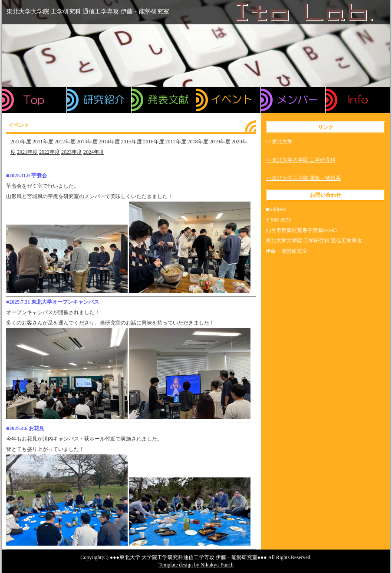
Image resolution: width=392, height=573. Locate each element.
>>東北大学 (279, 142)
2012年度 (65, 142)
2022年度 (49, 152)
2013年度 (87, 142)
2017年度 (176, 142)
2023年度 (72, 152)
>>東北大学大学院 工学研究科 (301, 160)
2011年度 (43, 142)
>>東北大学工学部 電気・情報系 (303, 178)
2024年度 (94, 152)
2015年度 (132, 142)
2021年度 (27, 152)
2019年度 (220, 142)
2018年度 (198, 142)
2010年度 (21, 142)
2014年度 (109, 142)
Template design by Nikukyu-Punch (196, 565)
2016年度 (154, 142)
